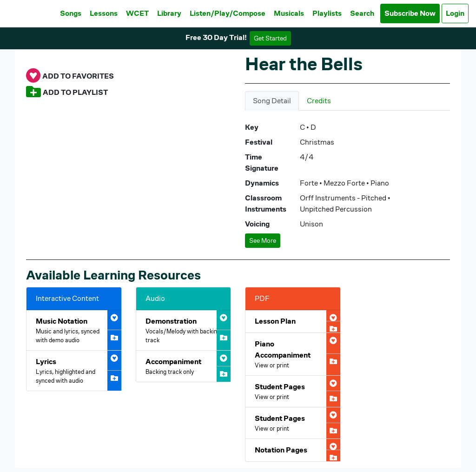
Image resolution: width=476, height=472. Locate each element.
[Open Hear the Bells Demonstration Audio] (184, 330)
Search (362, 13)
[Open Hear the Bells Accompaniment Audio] (184, 366)
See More (263, 240)
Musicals (289, 13)
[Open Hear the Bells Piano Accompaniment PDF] (293, 354)
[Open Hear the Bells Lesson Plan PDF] (293, 321)
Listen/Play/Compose (228, 13)
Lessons (104, 13)
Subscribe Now (410, 13)
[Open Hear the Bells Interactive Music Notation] (74, 330)
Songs (71, 13)
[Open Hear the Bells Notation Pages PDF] (293, 450)
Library (169, 13)
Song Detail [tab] (272, 101)
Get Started (270, 38)
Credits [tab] (319, 101)
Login (455, 13)
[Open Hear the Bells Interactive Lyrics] (74, 371)
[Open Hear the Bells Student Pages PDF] (293, 391)
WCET (137, 13)
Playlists (327, 13)
